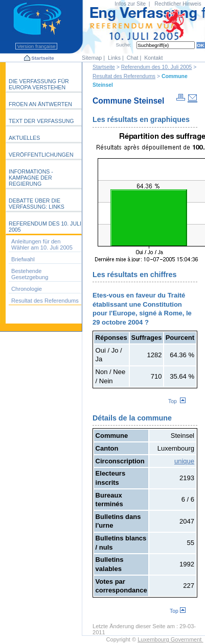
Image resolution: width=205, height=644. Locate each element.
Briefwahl (23, 259)
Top (177, 401)
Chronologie (27, 289)
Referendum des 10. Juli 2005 (157, 67)
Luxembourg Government (170, 639)
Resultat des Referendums (124, 76)
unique (184, 461)
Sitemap (92, 58)
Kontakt (153, 58)
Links (114, 58)
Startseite (42, 58)
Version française (36, 46)
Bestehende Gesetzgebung (30, 274)
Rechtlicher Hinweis (178, 4)
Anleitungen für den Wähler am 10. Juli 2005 (42, 244)
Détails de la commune (132, 418)
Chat (133, 58)
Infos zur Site (130, 4)
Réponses (111, 338)
